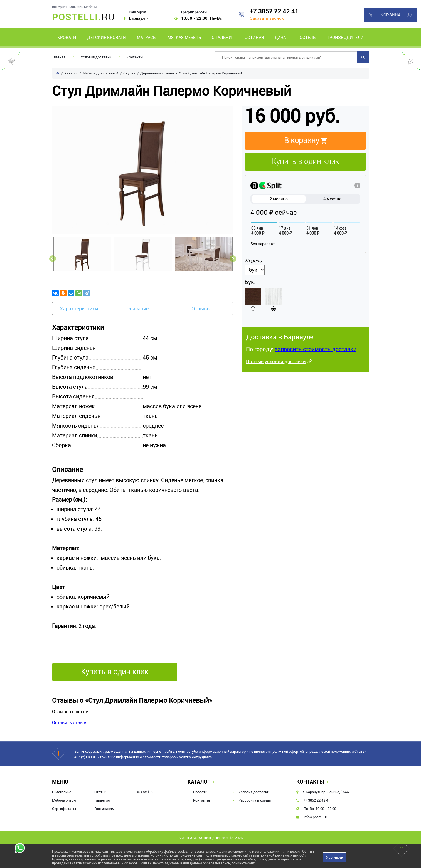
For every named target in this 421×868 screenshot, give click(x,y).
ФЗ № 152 (145, 792)
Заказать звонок (267, 18)
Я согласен (335, 857)
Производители (345, 38)
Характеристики (79, 309)
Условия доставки (96, 57)
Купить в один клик (306, 161)
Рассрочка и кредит (255, 800)
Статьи (100, 792)
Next (233, 259)
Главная (59, 57)
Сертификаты (64, 809)
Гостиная (253, 38)
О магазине (62, 792)
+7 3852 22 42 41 (274, 11)
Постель (306, 38)
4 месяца (332, 199)
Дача (280, 38)
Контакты (135, 57)
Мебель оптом (64, 800)
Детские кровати (107, 38)
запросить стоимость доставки (316, 349)
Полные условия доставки (276, 361)
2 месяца (279, 199)
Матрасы (147, 38)
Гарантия (102, 800)
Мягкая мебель (184, 38)
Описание (137, 309)
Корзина (391, 15)
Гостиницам (104, 809)
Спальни (222, 38)
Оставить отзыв (69, 723)
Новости (200, 792)
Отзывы (201, 309)
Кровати (67, 38)
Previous (53, 259)
